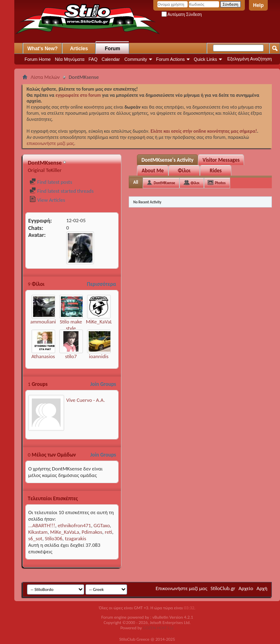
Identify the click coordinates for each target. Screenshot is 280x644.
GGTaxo (102, 525)
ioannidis (99, 356)
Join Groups (103, 384)
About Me (152, 170)
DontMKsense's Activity (167, 160)
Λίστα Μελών (45, 77)
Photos (220, 183)
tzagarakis (76, 538)
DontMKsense (164, 183)
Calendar (111, 59)
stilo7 (71, 356)
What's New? (43, 49)
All (136, 182)
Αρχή (262, 588)
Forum (113, 49)
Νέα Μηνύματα (69, 59)
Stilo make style (71, 325)
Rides (216, 170)
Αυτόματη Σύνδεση (182, 14)
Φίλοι (184, 170)
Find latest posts (51, 182)
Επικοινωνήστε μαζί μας (181, 588)
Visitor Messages (221, 160)
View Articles (47, 200)
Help (258, 5)
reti (108, 532)
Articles (79, 49)
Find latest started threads (62, 191)
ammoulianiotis (47, 322)
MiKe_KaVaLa (100, 322)
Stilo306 (54, 538)
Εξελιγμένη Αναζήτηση (250, 59)
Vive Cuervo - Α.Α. (86, 400)
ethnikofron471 (74, 525)
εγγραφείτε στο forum (79, 95)
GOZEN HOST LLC (159, 628)
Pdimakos (92, 532)
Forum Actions (170, 59)
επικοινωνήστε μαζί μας (50, 143)
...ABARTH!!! (42, 525)
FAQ (93, 59)
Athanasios (43, 356)
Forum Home (38, 59)
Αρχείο (246, 588)
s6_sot (35, 538)
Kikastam (38, 532)
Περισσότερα (101, 284)
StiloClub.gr (223, 588)
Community (136, 59)
